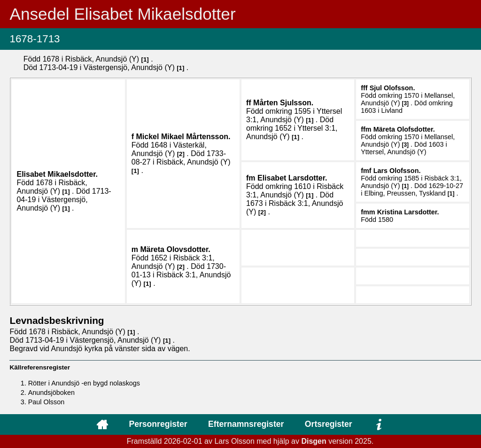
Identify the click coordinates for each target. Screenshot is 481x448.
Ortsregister (329, 424)
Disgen (314, 441)
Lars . (397, 171)
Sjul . (392, 88)
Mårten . (283, 103)
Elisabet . (57, 174)
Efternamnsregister (246, 424)
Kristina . (408, 212)
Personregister (158, 424)
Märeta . (404, 129)
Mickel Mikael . (183, 137)
